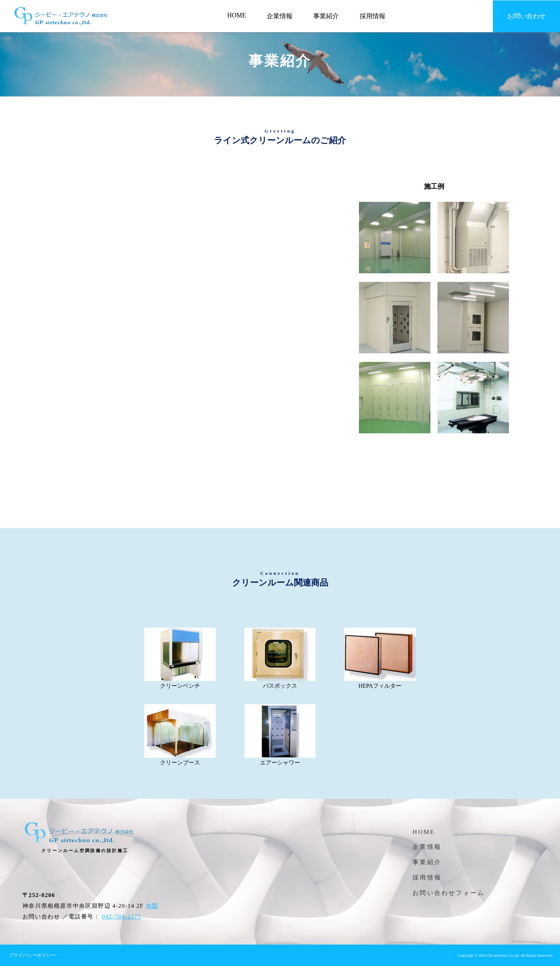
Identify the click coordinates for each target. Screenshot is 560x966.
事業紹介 (326, 16)
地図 (152, 906)
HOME (237, 15)
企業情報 (280, 16)
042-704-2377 (121, 917)
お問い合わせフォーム (449, 893)
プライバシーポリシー (32, 955)
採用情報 (372, 16)
